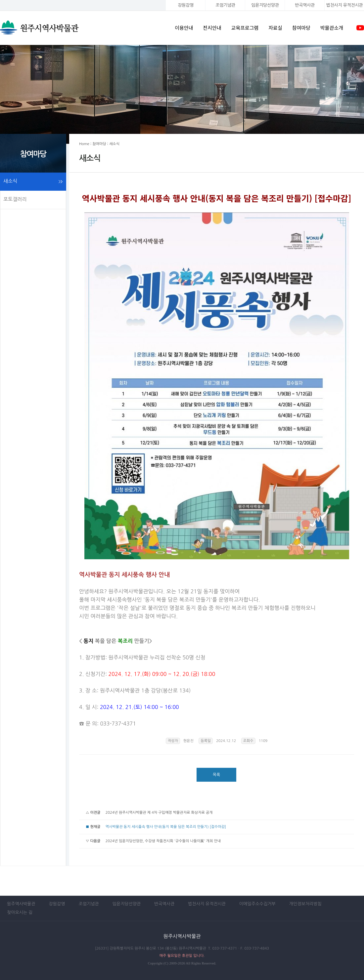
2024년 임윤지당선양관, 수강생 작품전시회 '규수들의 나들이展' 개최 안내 (163, 841)
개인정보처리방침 (305, 904)
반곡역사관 (305, 5)
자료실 (275, 28)
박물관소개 (332, 28)
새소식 (10, 181)
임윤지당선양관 (265, 5)
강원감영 (186, 5)
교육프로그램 (245, 28)
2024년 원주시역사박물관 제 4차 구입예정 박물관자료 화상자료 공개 (159, 813)
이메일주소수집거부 (257, 904)
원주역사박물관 (21, 904)
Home (84, 144)
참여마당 (301, 28)
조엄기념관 (225, 5)
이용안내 (184, 28)
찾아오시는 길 (20, 912)
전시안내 (212, 28)
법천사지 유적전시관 (207, 904)
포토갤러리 (15, 199)
